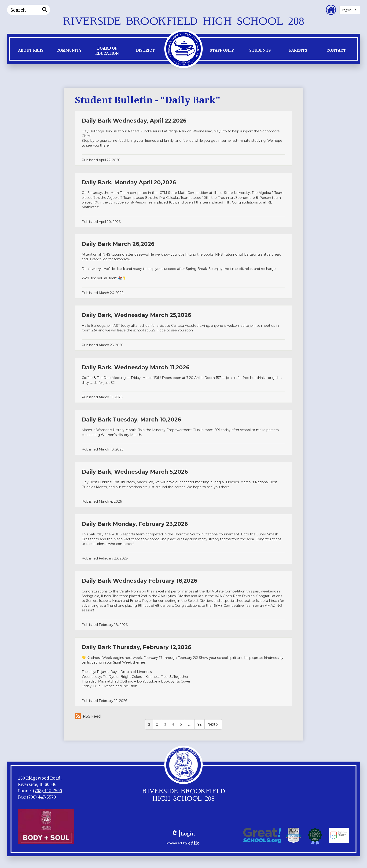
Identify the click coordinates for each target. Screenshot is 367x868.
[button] (31, 51)
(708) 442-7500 (48, 791)
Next (213, 724)
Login (183, 834)
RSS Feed (88, 716)
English (347, 10)
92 (199, 724)
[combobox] (350, 10)
